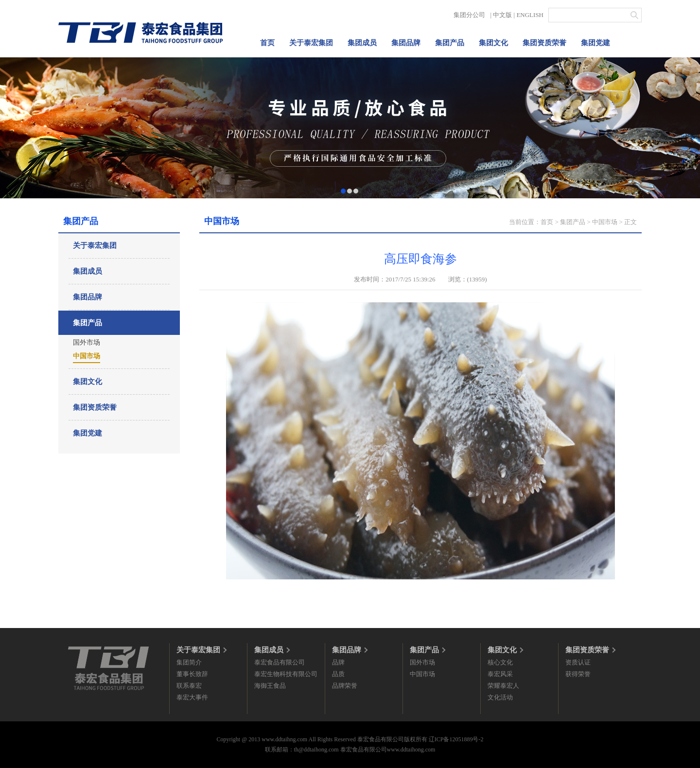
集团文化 (493, 43)
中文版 (502, 15)
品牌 (338, 662)
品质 (338, 674)
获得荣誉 (578, 674)
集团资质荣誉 (544, 43)
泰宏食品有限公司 (280, 662)
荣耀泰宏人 (503, 686)
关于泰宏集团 (311, 43)
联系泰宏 (189, 686)
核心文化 (500, 662)
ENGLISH (530, 15)
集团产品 (450, 43)
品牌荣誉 (345, 686)
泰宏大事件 (192, 697)
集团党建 (595, 43)
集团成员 (362, 43)
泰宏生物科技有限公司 (286, 674)
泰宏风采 (500, 674)
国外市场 (87, 342)
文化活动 (500, 697)
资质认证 (578, 662)
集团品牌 (406, 43)
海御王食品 (270, 686)
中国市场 (87, 356)
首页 (267, 43)
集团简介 (189, 662)
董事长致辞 (192, 674)
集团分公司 (469, 15)
